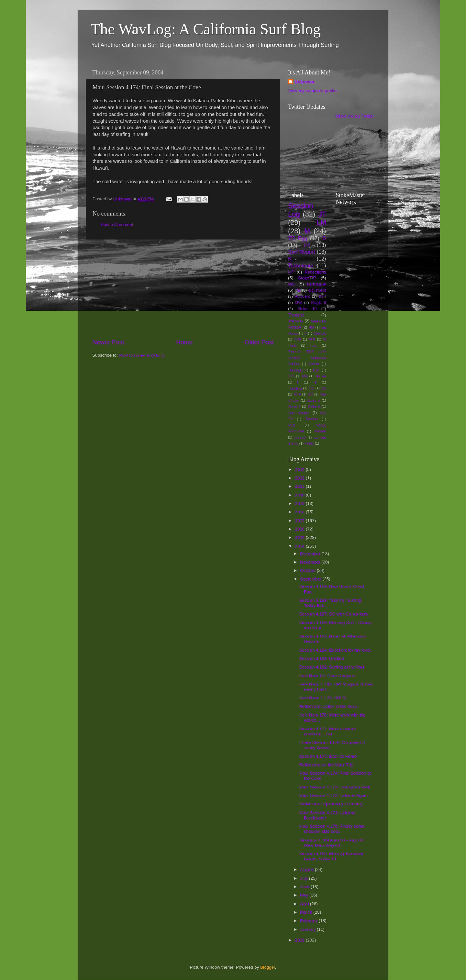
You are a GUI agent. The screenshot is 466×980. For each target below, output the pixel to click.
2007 (300, 521)
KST (316, 370)
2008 (300, 512)
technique (317, 284)
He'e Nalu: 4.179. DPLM (322, 698)
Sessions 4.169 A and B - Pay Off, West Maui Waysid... (332, 843)
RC (311, 388)
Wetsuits (295, 321)
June (305, 887)
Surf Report (301, 252)
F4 (307, 245)
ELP (312, 339)
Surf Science (299, 413)
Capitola (320, 333)
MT (291, 272)
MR (305, 376)
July (305, 878)
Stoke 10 (307, 309)
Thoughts (296, 315)
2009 (300, 503)
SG (310, 394)
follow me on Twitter (355, 116)
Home (184, 342)
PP (315, 382)
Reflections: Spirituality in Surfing (331, 804)
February (309, 921)
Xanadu (320, 431)
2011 (300, 486)
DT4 (322, 296)
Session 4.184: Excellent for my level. (335, 650)
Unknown (304, 82)
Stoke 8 (314, 406)
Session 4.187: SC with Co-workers (333, 614)
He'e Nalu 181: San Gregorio (327, 676)
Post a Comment (117, 224)
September (311, 579)
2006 (300, 529)
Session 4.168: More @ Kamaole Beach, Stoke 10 (331, 856)
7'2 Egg (298, 238)
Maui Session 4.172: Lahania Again (333, 795)
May (305, 895)
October (308, 570)
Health (314, 364)
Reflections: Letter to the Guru (328, 706)
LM (321, 223)
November (311, 562)
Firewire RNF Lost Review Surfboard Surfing (307, 358)
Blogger (268, 967)
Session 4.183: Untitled (322, 658)
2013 (300, 478)
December (311, 554)
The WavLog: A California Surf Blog (206, 29)
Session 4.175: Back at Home (328, 756)
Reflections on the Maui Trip (326, 765)
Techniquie (300, 265)
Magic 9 (318, 303)
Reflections (315, 272)
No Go (321, 376)
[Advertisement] (183, 289)
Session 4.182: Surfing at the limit (332, 667)
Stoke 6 (294, 406)
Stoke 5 (313, 400)
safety (309, 443)
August (307, 869)
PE (298, 290)
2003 (300, 940)
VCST (293, 425)
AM (311, 327)
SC (324, 388)
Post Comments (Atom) (142, 355)
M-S (291, 376)
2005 (300, 537)
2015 (300, 469)
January (308, 929)
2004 (300, 546)
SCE (297, 394)
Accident (302, 296)
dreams (300, 437)
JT (322, 214)
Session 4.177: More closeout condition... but (328, 731)
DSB (297, 339)
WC (292, 284)
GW (299, 303)
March (307, 912)
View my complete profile (312, 90)
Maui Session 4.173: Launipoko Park (335, 787)
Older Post (259, 342)
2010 (300, 495)
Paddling (295, 388)
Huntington (296, 370)
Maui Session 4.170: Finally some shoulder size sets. (332, 829)
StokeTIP (307, 278)
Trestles (311, 419)
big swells (317, 290)
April (305, 904)
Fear (314, 345)
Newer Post (108, 342)
